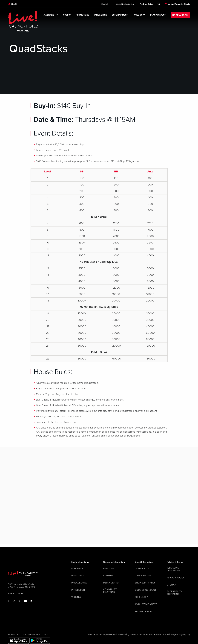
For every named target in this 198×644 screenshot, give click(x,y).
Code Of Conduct (145, 590)
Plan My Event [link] (158, 15)
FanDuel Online (147, 4)
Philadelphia (79, 583)
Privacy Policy (176, 578)
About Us (109, 568)
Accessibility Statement (174, 593)
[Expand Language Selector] (105, 4)
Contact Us (142, 568)
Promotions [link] (83, 15)
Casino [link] (67, 15)
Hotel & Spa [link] (139, 15)
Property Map (143, 612)
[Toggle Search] (159, 3)
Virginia (76, 597)
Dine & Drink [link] (101, 15)
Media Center (111, 583)
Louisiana (77, 568)
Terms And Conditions (173, 569)
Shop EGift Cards (145, 583)
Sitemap (171, 585)
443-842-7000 (15, 594)
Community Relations (110, 591)
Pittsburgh (78, 590)
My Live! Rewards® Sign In (179, 4)
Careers (108, 576)
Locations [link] (50, 15)
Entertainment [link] (120, 15)
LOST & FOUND (143, 576)
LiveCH (14, 4)
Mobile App (141, 597)
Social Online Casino (125, 4)
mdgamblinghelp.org (180, 634)
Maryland (77, 576)
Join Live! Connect (146, 604)
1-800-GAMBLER (157, 634)
